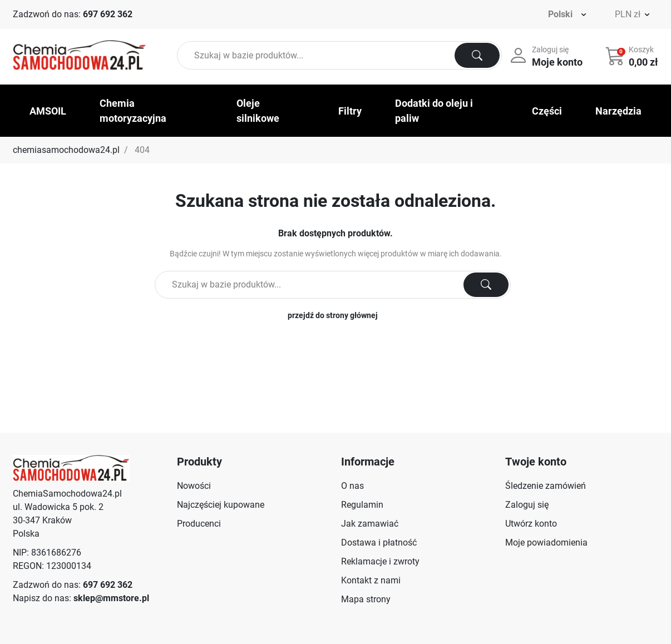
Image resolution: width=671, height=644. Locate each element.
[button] (633, 56)
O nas (352, 486)
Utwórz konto (531, 524)
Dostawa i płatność (379, 543)
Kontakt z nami (371, 580)
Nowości (194, 486)
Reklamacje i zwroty (380, 561)
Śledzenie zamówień (546, 486)
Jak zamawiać (370, 524)
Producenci (199, 524)
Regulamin (362, 505)
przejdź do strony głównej (333, 315)
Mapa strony (366, 599)
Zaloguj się (527, 505)
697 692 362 (108, 14)
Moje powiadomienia (546, 543)
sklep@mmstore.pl (111, 598)
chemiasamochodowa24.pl (66, 150)
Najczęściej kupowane (221, 505)
